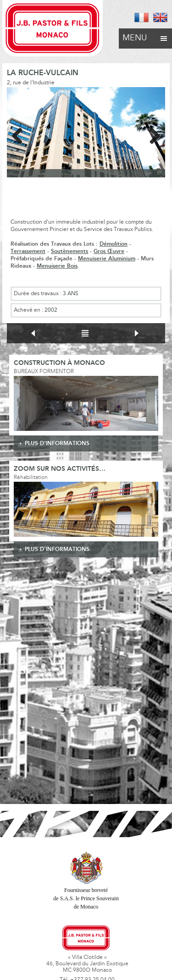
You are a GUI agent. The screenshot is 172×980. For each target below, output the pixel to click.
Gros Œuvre (109, 251)
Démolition (114, 244)
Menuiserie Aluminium (107, 259)
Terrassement (28, 251)
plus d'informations (57, 443)
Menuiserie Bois (57, 266)
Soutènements (69, 251)
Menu (145, 36)
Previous (21, 134)
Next (151, 134)
